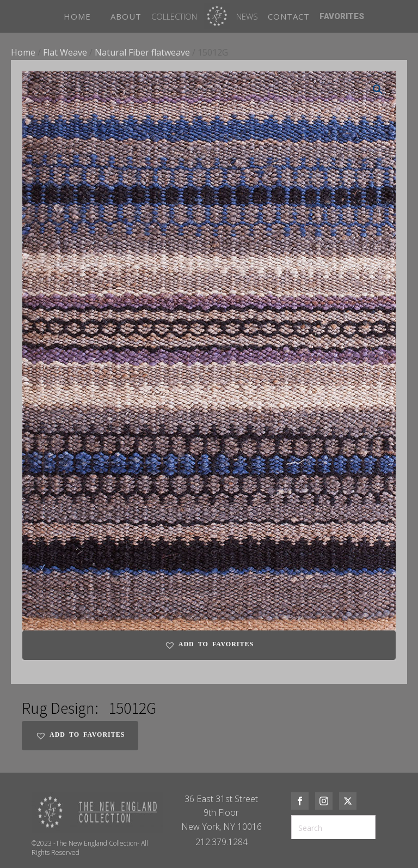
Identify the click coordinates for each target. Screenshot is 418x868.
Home (23, 52)
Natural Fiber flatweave (142, 52)
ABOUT (126, 16)
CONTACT (289, 16)
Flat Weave (65, 52)
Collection (174, 16)
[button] (378, 89)
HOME (77, 16)
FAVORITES (342, 16)
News (247, 16)
